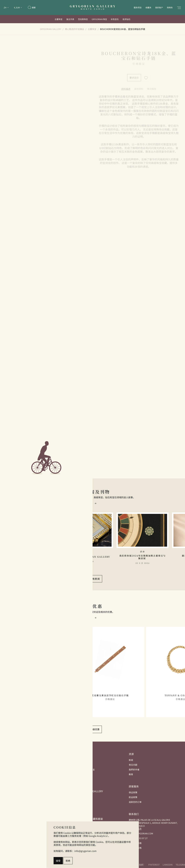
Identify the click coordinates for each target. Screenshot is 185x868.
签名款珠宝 (83, 19)
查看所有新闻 (92, 579)
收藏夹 (148, 7)
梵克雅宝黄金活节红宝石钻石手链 (110, 695)
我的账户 (159, 7)
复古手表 (70, 19)
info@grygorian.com (141, 833)
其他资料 (139, 89)
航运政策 (133, 797)
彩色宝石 (115, 19)
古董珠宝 (59, 19)
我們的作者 (134, 769)
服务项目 (138, 7)
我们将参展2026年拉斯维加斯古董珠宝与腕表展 (143, 557)
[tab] (126, 89)
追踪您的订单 (135, 802)
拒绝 (68, 861)
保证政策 (133, 792)
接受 (58, 861)
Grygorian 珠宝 (99, 19)
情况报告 (152, 89)
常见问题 (133, 765)
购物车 (170, 7)
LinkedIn (168, 865)
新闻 (131, 760)
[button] (95, 503)
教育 (131, 774)
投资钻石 (126, 19)
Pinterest (154, 865)
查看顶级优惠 (93, 729)
